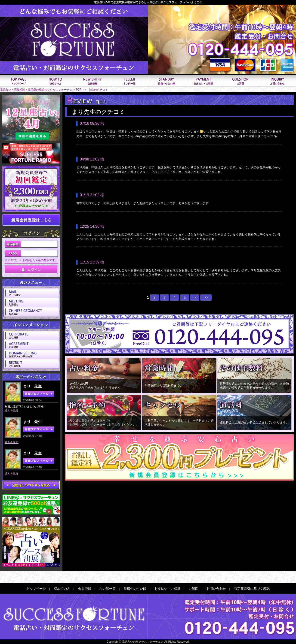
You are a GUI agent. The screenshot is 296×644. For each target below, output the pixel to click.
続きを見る (12, 411)
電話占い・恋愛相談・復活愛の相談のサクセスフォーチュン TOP (41, 90)
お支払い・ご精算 (167, 589)
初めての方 (62, 589)
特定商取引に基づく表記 (252, 589)
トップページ (36, 589)
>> (206, 298)
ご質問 (194, 589)
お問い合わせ (216, 589)
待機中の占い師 (135, 589)
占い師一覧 (108, 589)
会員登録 (85, 589)
